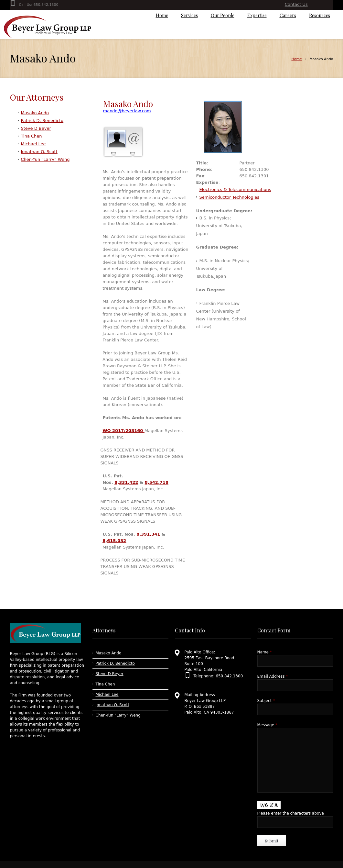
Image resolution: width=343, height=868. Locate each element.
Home (296, 59)
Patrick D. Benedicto (42, 121)
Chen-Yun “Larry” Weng (45, 159)
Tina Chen (32, 136)
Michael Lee (33, 144)
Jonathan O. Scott (39, 152)
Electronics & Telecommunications (235, 189)
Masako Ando (35, 113)
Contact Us (296, 4)
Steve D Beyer (36, 128)
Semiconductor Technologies (230, 197)
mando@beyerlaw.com (127, 111)
